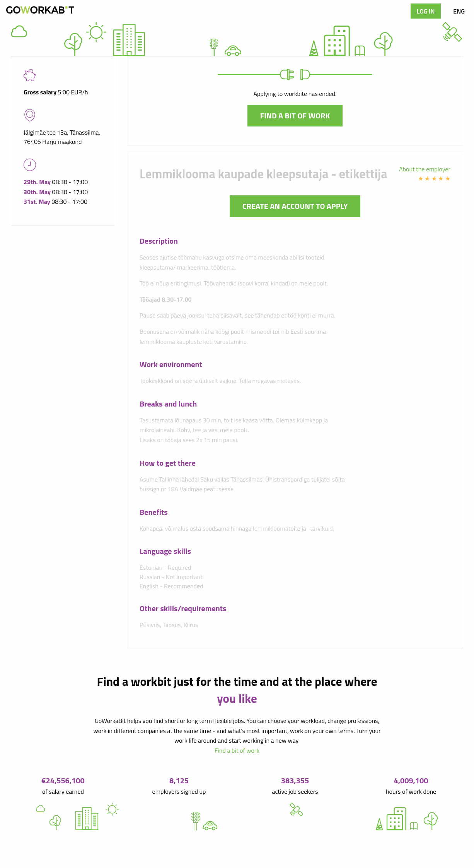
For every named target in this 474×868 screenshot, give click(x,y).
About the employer (425, 169)
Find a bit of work (295, 115)
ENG (459, 11)
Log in (426, 11)
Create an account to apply (295, 206)
